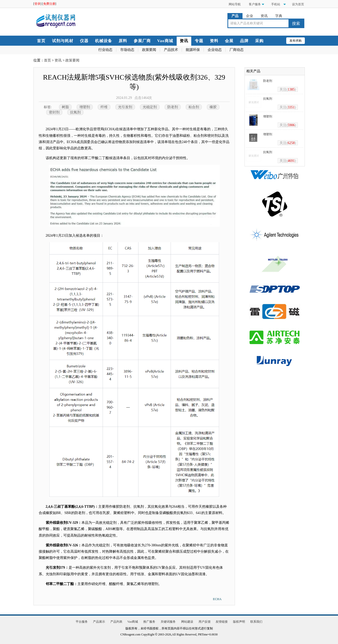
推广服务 (149, 622)
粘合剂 (194, 107)
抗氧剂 (75, 112)
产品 (235, 16)
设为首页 (298, 4)
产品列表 (116, 622)
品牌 (244, 41)
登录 (37, 4)
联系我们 (256, 622)
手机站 (275, 4)
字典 (279, 16)
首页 (41, 41)
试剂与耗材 (63, 41)
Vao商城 (165, 41)
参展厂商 (142, 41)
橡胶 (213, 107)
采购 (259, 41)
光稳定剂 (150, 107)
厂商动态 (236, 50)
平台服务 (82, 622)
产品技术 (171, 50)
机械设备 (104, 41)
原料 (123, 41)
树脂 (65, 107)
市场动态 (127, 50)
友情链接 (222, 622)
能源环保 (193, 50)
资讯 (264, 16)
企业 (250, 16)
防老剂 (173, 107)
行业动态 (105, 50)
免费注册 (49, 4)
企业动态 (215, 50)
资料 (214, 41)
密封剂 (54, 112)
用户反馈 (205, 622)
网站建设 (187, 622)
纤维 (104, 107)
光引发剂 (125, 107)
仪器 (84, 41)
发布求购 (296, 41)
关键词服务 (168, 622)
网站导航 (235, 4)
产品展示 (99, 622)
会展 (229, 41)
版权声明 (239, 622)
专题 (199, 41)
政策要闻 (149, 50)
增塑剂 (85, 107)
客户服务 (255, 4)
